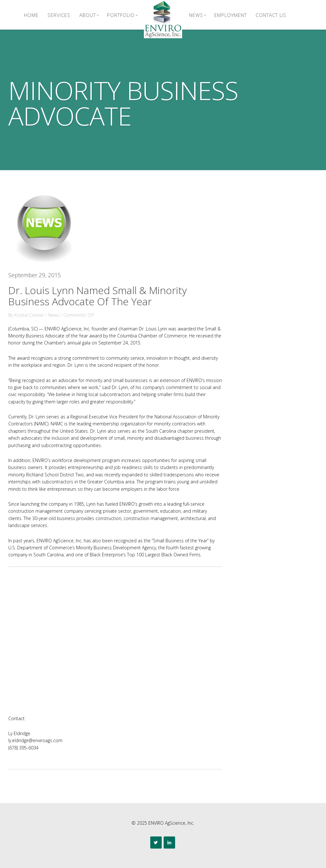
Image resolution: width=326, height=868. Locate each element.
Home (31, 15)
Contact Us (271, 15)
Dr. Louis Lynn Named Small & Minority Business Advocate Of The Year (98, 296)
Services (59, 15)
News (198, 15)
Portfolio (122, 15)
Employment (230, 15)
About (89, 15)
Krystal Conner (29, 315)
